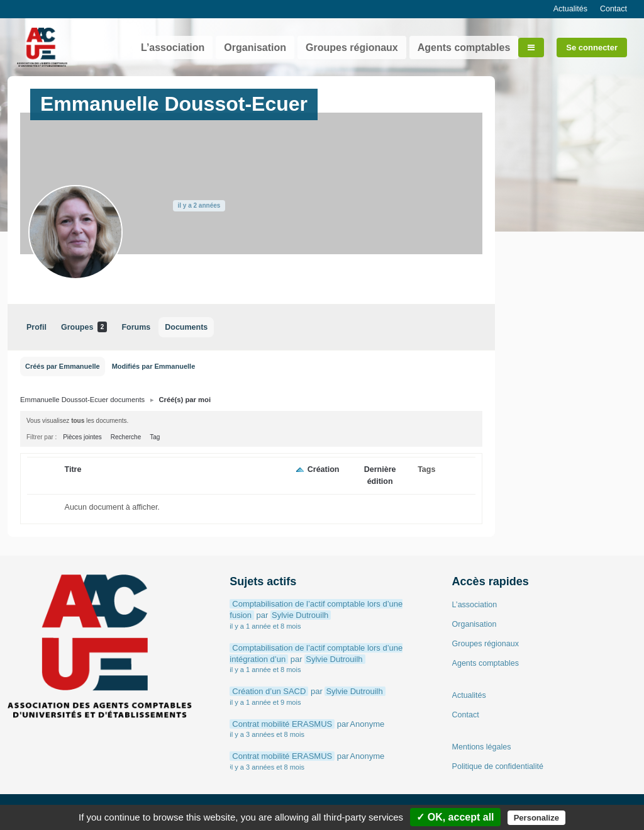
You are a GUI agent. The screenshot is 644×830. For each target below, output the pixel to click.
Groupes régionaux (352, 48)
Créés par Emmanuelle (63, 366)
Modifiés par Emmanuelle (154, 366)
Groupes (84, 327)
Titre (73, 469)
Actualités (570, 9)
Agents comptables (464, 48)
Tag (155, 437)
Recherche (126, 437)
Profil (36, 327)
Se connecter (592, 48)
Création (324, 469)
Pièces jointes (82, 437)
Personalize (536, 818)
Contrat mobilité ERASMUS (282, 724)
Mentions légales (482, 747)
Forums (136, 327)
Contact (613, 9)
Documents (186, 327)
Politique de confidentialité (498, 766)
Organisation (255, 48)
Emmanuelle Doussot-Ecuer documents (82, 400)
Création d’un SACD (269, 691)
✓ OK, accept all (455, 817)
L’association (173, 48)
